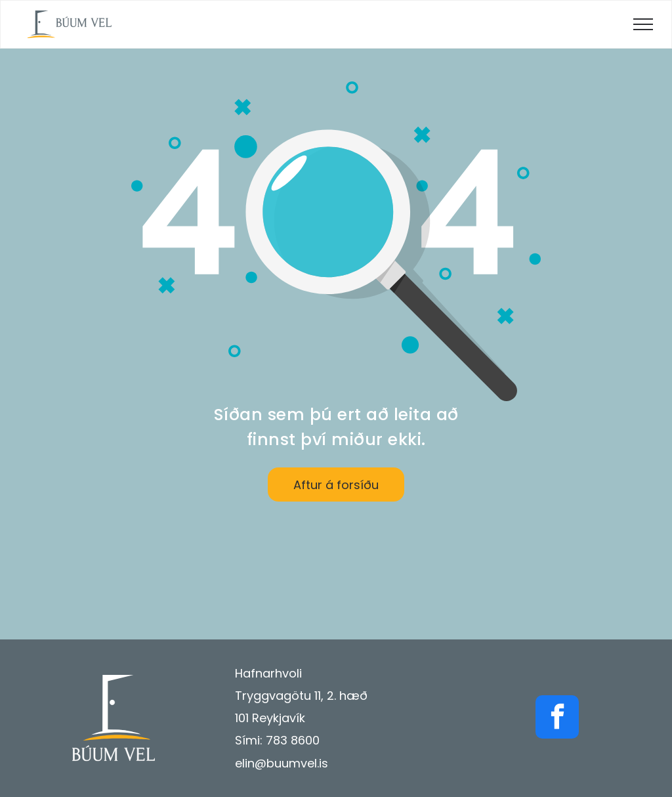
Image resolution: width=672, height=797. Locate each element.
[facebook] (557, 719)
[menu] (643, 24)
